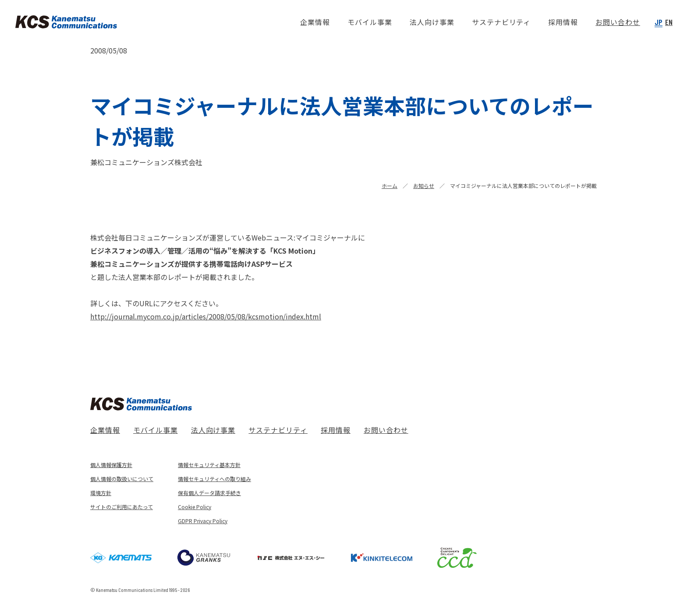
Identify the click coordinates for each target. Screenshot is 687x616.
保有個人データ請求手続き (209, 493)
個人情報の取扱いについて (122, 479)
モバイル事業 (156, 430)
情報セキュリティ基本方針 (209, 465)
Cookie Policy (195, 507)
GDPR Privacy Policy (203, 521)
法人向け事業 (213, 430)
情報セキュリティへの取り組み (214, 479)
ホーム (390, 186)
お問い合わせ (386, 430)
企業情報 (105, 430)
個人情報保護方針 (111, 465)
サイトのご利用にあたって (122, 507)
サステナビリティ (278, 430)
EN (669, 22)
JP (659, 22)
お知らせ (424, 186)
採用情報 (336, 430)
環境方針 (101, 493)
